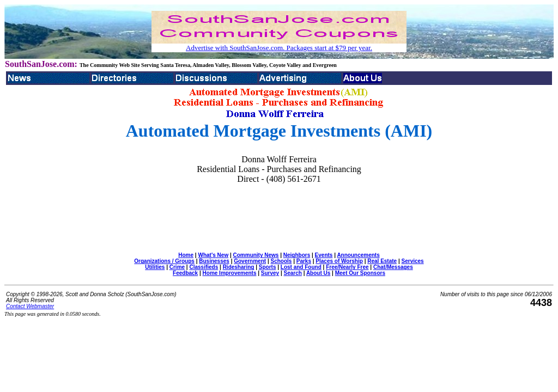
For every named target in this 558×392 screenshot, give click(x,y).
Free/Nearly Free (347, 267)
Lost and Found (301, 267)
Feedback (185, 273)
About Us (318, 273)
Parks (304, 261)
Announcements (358, 255)
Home (186, 255)
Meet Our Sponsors (360, 273)
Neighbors (297, 255)
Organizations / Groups (164, 261)
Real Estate (382, 261)
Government (250, 261)
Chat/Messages (393, 267)
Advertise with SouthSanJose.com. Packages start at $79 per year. (279, 48)
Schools (281, 261)
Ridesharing (239, 267)
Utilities (155, 267)
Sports (268, 267)
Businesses (214, 261)
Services (413, 261)
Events (324, 255)
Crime (177, 267)
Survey (270, 273)
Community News (256, 255)
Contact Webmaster (30, 306)
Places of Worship (339, 261)
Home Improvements (230, 273)
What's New (213, 255)
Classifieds (204, 267)
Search (293, 273)
